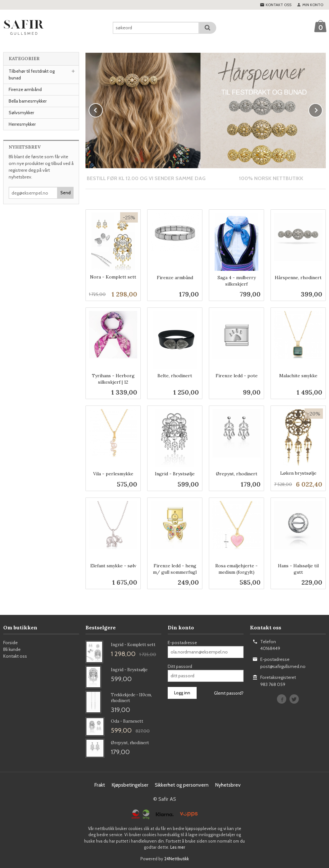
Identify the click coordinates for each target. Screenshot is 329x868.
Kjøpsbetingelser (130, 785)
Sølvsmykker (21, 113)
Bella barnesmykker (28, 101)
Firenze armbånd (25, 89)
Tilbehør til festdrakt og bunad (32, 74)
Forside (10, 642)
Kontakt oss (15, 656)
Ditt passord (180, 666)
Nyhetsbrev (228, 785)
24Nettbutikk (177, 858)
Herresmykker (22, 124)
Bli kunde (12, 649)
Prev (102, 109)
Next (322, 109)
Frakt (100, 785)
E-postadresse (182, 642)
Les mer (178, 847)
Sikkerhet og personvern (182, 785)
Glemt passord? (229, 693)
